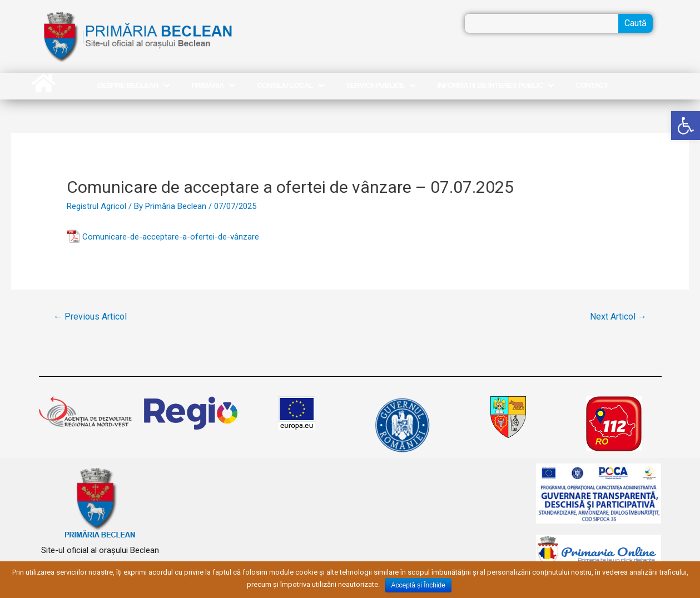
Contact (592, 85)
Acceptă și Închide (418, 585)
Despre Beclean (133, 86)
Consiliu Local (290, 86)
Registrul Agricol (96, 206)
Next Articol (618, 317)
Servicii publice (380, 86)
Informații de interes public (495, 86)
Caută (636, 23)
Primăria (213, 86)
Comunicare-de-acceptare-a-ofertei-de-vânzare (171, 237)
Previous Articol (90, 317)
